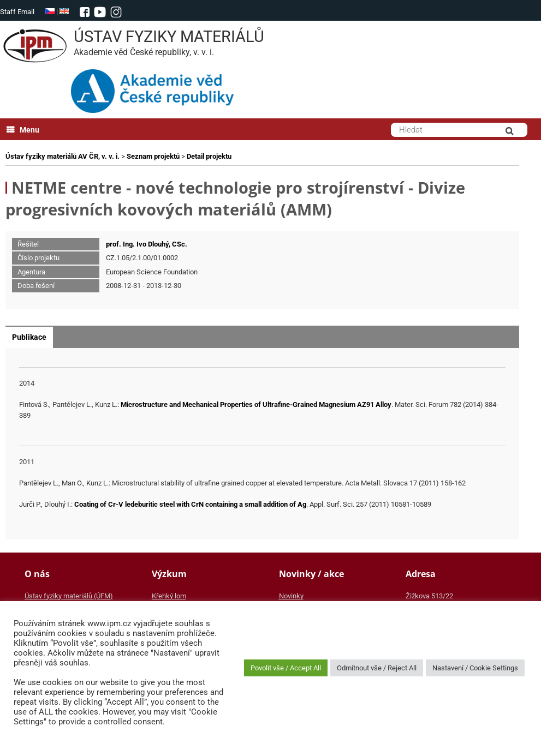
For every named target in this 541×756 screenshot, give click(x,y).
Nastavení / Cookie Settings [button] (475, 668)
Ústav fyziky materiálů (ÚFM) (69, 596)
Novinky (291, 596)
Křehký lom (169, 596)
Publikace (29, 337)
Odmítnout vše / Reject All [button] (377, 668)
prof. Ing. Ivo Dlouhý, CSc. (147, 244)
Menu (23, 130)
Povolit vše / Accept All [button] (286, 668)
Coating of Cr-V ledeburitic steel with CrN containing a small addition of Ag (190, 504)
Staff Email (17, 12)
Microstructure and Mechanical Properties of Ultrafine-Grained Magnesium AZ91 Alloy (256, 404)
